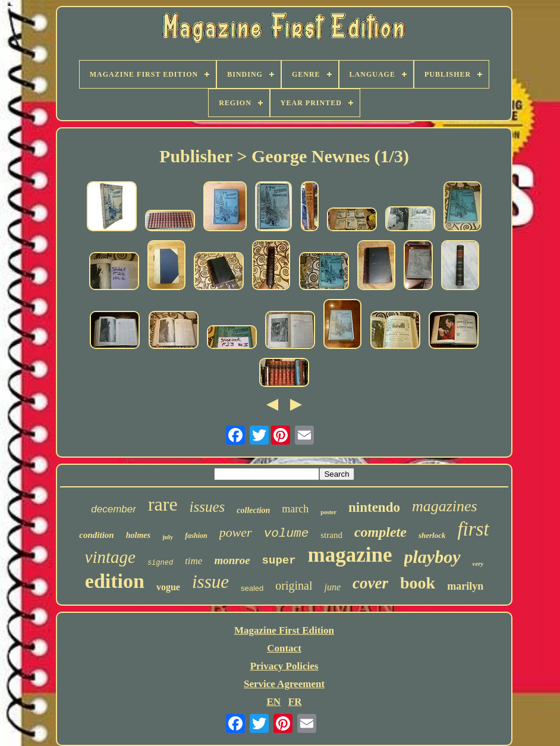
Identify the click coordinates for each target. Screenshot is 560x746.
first (473, 529)
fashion (196, 536)
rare (163, 504)
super (279, 561)
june (332, 587)
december (114, 509)
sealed (252, 588)
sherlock (432, 535)
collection (253, 510)
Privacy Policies (284, 666)
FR (295, 702)
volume (287, 533)
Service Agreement (284, 684)
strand (331, 535)
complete (380, 532)
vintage (110, 557)
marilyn (465, 586)
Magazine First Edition (284, 630)
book (418, 583)
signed (160, 563)
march (295, 509)
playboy (432, 557)
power (236, 532)
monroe (232, 560)
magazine (350, 555)
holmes (138, 535)
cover (370, 583)
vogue (168, 587)
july (168, 537)
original (294, 586)
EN (273, 702)
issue (210, 582)
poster (328, 512)
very (478, 564)
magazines (445, 506)
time (194, 561)
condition (96, 535)
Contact (284, 648)
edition (115, 581)
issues (207, 507)
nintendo (374, 507)
